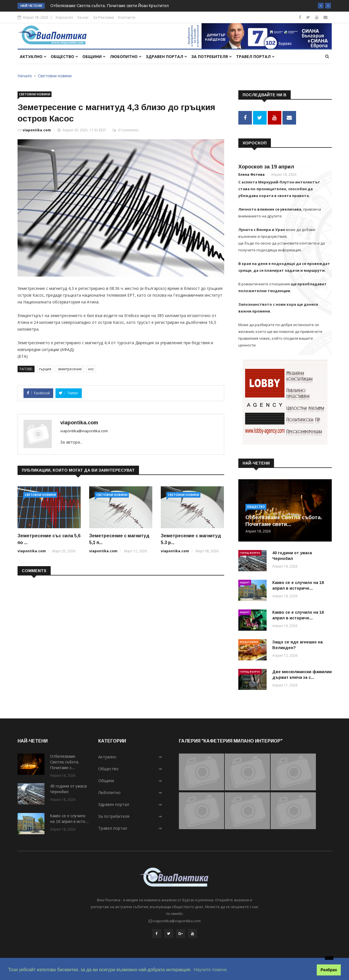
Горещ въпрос (250, 552)
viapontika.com (37, 130)
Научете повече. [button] (211, 970)
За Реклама (103, 17)
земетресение (70, 369)
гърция (45, 369)
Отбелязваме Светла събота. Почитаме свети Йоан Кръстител (110, 6)
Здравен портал (166, 56)
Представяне (249, 642)
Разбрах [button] (329, 970)
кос (91, 369)
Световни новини (55, 76)
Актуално (33, 56)
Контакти (127, 17)
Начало (25, 76)
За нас (83, 17)
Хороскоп (64, 17)
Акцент (245, 582)
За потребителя (211, 56)
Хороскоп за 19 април (266, 167)
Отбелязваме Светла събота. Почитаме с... (65, 762)
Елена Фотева (251, 175)
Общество (64, 56)
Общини (94, 56)
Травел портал (255, 56)
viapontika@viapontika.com (84, 431)
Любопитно (126, 56)
